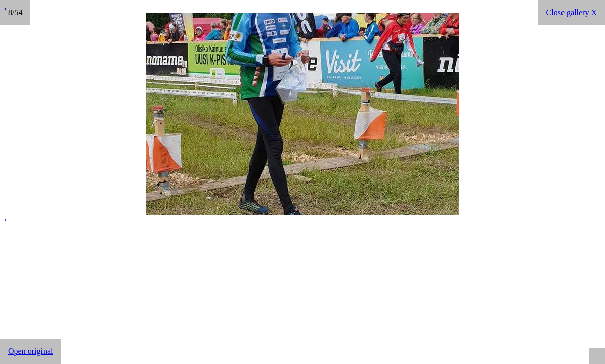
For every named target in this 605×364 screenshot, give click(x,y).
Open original (30, 351)
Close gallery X (572, 12)
